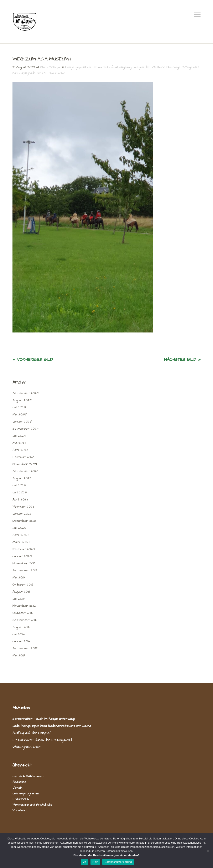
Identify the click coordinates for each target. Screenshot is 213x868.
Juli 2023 (19, 485)
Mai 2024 (20, 443)
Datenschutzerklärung (118, 862)
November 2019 (24, 563)
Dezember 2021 (24, 521)
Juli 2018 (19, 599)
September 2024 (26, 429)
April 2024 (21, 450)
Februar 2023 (23, 507)
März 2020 (21, 542)
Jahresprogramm (26, 793)
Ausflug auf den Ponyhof (32, 733)
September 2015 (25, 648)
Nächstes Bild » (182, 360)
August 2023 (22, 478)
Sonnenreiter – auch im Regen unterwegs (44, 719)
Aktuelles (19, 782)
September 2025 (26, 393)
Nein (95, 862)
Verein (17, 788)
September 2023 (25, 471)
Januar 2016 (21, 641)
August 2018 (21, 592)
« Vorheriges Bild (33, 360)
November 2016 (24, 606)
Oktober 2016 (23, 613)
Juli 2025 (19, 407)
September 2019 (25, 570)
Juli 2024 (19, 436)
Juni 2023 (20, 492)
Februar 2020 (24, 549)
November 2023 (25, 464)
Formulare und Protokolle (32, 805)
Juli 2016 (19, 634)
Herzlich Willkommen (28, 776)
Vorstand (19, 810)
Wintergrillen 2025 (27, 747)
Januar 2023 (22, 514)
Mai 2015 (19, 655)
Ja (85, 862)
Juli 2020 (19, 528)
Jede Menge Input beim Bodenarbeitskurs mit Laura (52, 726)
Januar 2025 (22, 421)
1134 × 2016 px (50, 67)
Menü (197, 15)
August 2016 (21, 627)
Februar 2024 (24, 457)
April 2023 (20, 499)
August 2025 (22, 400)
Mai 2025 (20, 414)
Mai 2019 (19, 577)
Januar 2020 (22, 556)
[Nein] (208, 851)
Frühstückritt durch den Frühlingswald (42, 740)
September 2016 (25, 620)
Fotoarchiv (21, 799)
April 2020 (20, 535)
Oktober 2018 (23, 585)
